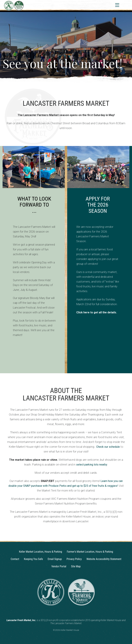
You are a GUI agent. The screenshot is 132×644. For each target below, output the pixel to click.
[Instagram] (63, 612)
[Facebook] (69, 612)
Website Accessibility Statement (104, 559)
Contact (15, 559)
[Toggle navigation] (117, 5)
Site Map (76, 566)
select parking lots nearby (92, 465)
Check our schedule (108, 447)
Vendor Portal (59, 566)
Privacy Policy (74, 559)
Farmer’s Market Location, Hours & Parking (90, 552)
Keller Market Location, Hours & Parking (40, 552)
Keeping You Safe (33, 559)
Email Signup (55, 559)
